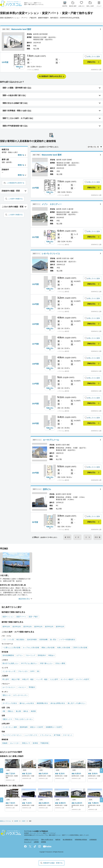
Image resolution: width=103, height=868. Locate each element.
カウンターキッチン (20, 695)
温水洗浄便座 (32, 640)
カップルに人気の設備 (31, 648)
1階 (4, 711)
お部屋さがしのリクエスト (31, 840)
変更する (21, 155)
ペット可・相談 (42, 679)
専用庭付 (32, 687)
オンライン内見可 (83, 679)
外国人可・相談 (28, 679)
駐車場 (35, 743)
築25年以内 (49, 627)
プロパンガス (23, 671)
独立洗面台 (20, 640)
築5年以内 (6, 627)
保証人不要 (16, 679)
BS (38, 671)
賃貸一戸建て (33, 617)
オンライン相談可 (67, 679)
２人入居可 (54, 679)
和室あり (52, 655)
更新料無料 (24, 727)
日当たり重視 (60, 663)
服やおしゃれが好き (27, 703)
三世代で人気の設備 (80, 648)
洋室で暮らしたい (46, 663)
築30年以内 (60, 627)
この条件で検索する (15, 199)
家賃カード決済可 (37, 727)
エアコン (20, 655)
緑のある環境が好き (58, 703)
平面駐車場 (44, 743)
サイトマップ (28, 842)
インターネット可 (9, 671)
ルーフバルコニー (9, 687)
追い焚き (53, 640)
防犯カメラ (26, 743)
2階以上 (11, 711)
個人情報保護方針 (68, 840)
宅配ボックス (7, 719)
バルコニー (22, 687)
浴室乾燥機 (43, 640)
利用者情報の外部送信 (81, 840)
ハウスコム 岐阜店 (33, 70)
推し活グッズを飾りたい (77, 703)
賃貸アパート (21, 617)
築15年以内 (27, 627)
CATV (32, 671)
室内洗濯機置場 (8, 655)
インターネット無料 (10, 727)
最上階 (18, 711)
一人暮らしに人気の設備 (11, 648)
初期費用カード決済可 (54, 727)
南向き (26, 711)
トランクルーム (46, 735)
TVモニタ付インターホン (24, 719)
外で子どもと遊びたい (29, 663)
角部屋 (33, 711)
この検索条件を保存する (15, 183)
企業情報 (36, 842)
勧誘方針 (58, 840)
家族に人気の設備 (48, 648)
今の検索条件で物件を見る (50, 76)
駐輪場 (5, 743)
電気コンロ (7, 695)
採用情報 (43, 842)
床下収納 (57, 735)
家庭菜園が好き (42, 703)
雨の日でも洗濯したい (11, 663)
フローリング (30, 655)
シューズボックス (31, 735)
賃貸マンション (8, 617)
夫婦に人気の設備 (63, 648)
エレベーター (15, 743)
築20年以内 (38, 627)
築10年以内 (17, 627)
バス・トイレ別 (8, 640)
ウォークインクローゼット (12, 735)
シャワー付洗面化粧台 (67, 640)
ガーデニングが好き (10, 703)
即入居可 (6, 679)
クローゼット (68, 735)
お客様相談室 (93, 840)
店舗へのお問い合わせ (47, 840)
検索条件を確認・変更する (53, 863)
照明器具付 (42, 655)
